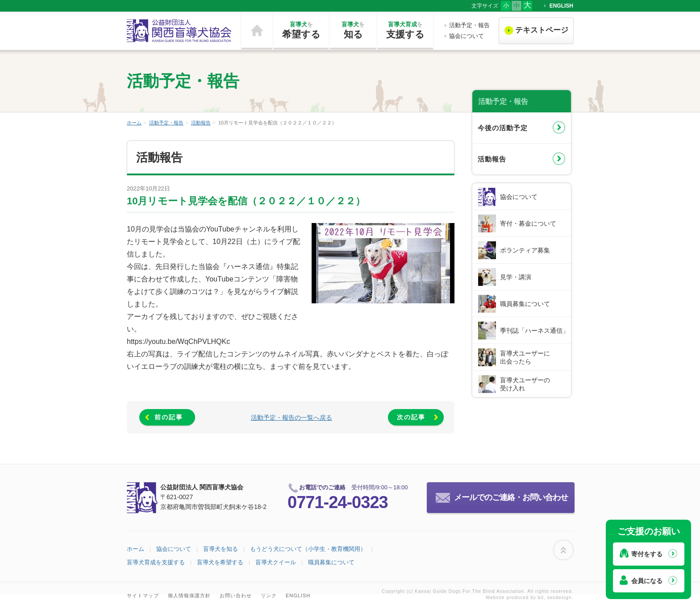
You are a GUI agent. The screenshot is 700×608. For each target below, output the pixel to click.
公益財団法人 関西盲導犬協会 (179, 31)
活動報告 (201, 123)
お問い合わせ (236, 596)
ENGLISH (561, 6)
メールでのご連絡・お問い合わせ (511, 497)
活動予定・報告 (469, 25)
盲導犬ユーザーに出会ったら (525, 357)
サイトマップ (143, 596)
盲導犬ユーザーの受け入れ (525, 384)
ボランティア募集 (525, 250)
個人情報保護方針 (189, 596)
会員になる (647, 581)
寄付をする (647, 554)
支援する (405, 30)
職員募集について (525, 304)
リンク (269, 596)
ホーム (257, 31)
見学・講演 (516, 277)
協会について (467, 36)
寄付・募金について (528, 223)
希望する (301, 30)
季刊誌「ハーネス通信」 (534, 331)
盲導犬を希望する (220, 562)
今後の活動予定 (503, 128)
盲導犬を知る (221, 549)
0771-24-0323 (338, 502)
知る (353, 30)
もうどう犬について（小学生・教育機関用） (308, 549)
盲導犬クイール (276, 562)
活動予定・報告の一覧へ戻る (292, 418)
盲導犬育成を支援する (156, 562)
